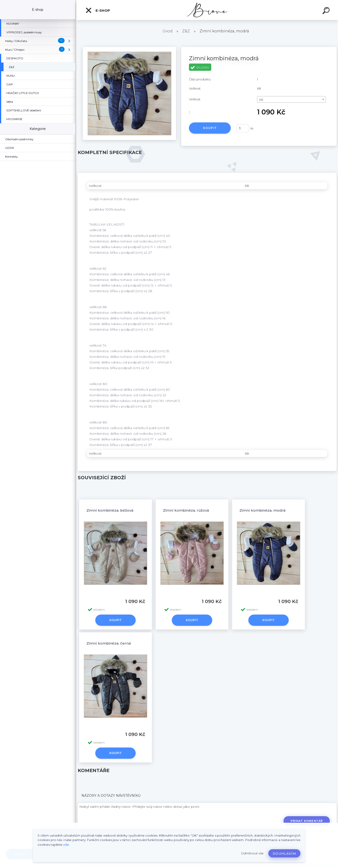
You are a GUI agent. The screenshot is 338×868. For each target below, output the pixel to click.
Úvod (167, 31)
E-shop (98, 10)
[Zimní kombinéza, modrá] (129, 49)
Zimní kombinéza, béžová (110, 510)
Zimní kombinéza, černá (109, 643)
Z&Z (186, 31)
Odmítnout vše (252, 853)
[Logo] (207, 10)
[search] (327, 11)
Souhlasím (284, 853)
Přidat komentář (307, 821)
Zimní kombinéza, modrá (262, 510)
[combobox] (291, 99)
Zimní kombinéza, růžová (186, 510)
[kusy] (242, 128)
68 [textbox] (261, 100)
